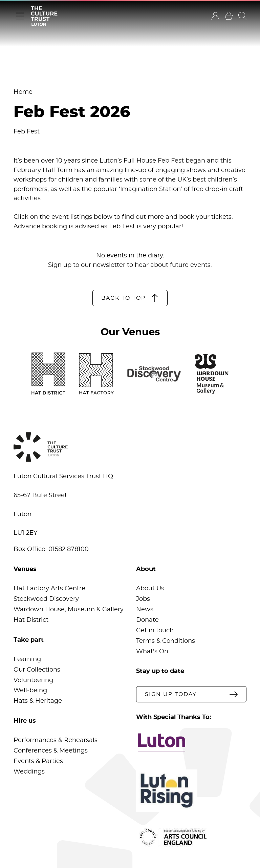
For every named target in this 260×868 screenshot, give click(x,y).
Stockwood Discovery (46, 599)
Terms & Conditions (166, 641)
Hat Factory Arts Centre (49, 589)
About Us (150, 589)
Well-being (30, 691)
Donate (147, 620)
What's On (152, 652)
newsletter (109, 265)
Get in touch (155, 631)
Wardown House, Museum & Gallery (69, 610)
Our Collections (37, 670)
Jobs (143, 599)
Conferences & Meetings (51, 751)
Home (23, 92)
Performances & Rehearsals (56, 740)
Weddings (29, 772)
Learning (27, 659)
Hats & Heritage (38, 701)
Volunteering (33, 680)
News (145, 610)
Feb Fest (27, 132)
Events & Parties (38, 761)
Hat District (31, 620)
